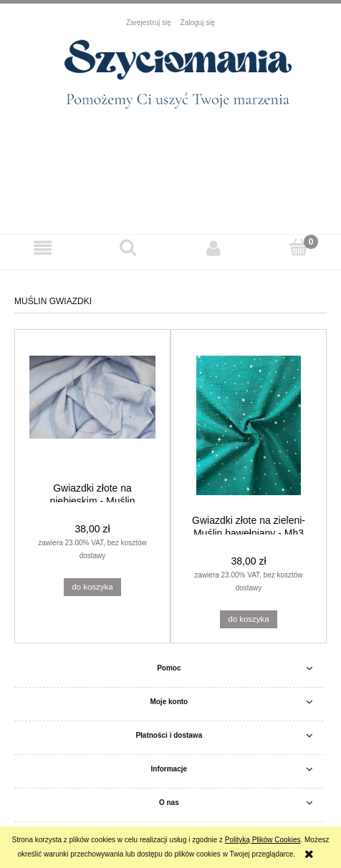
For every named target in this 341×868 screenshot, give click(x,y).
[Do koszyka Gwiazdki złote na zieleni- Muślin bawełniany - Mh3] (248, 620)
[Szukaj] (128, 247)
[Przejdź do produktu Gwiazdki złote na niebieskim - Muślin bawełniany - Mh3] (92, 409)
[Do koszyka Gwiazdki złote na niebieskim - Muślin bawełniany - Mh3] (92, 587)
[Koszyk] (298, 247)
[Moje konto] (213, 248)
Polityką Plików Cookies (263, 840)
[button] (43, 248)
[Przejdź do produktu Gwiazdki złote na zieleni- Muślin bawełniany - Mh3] (249, 425)
